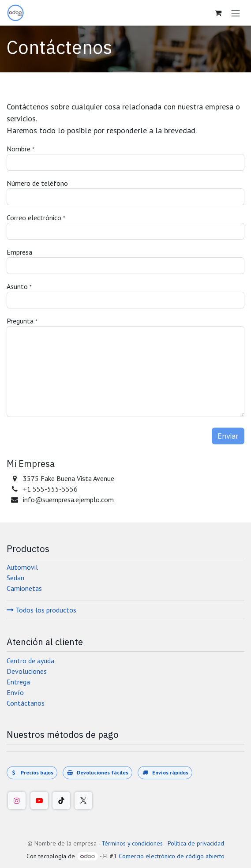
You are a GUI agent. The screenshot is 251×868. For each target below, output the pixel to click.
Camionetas (24, 588)
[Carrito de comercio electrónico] (218, 13)
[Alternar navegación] (236, 13)
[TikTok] (61, 800)
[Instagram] (17, 800)
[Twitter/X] (83, 800)
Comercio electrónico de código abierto (172, 856)
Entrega (18, 682)
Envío (15, 692)
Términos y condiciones (132, 843)
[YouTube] (39, 800)
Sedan (15, 578)
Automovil (22, 567)
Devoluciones (27, 671)
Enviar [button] (228, 436)
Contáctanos (26, 703)
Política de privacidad (196, 843)
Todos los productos (41, 610)
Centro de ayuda (30, 661)
